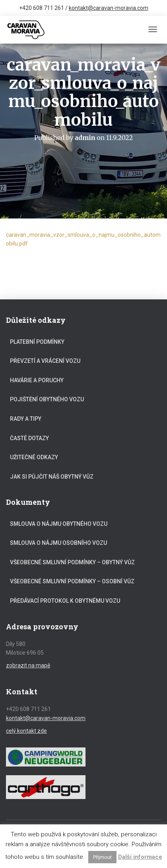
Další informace (140, 857)
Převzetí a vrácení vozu (45, 361)
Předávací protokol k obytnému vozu (65, 601)
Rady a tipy (26, 419)
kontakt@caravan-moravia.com (109, 8)
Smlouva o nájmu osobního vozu (58, 543)
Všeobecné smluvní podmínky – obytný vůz (72, 562)
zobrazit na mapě (28, 665)
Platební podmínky (37, 342)
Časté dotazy (29, 438)
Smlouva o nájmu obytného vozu (59, 524)
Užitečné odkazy (34, 457)
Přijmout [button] (102, 857)
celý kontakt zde (26, 731)
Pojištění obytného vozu (47, 399)
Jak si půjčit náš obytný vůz (52, 477)
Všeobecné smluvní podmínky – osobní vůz (72, 581)
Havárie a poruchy (37, 380)
